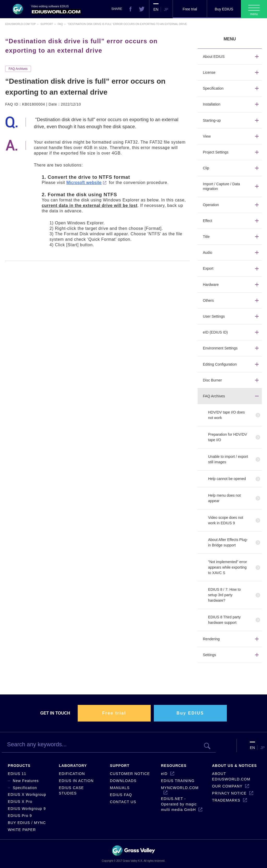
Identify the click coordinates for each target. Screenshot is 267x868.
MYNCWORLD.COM (180, 788)
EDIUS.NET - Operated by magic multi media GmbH (179, 804)
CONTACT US (123, 802)
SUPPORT (120, 766)
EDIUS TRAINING (178, 781)
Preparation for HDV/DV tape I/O (227, 437)
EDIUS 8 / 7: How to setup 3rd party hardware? (224, 595)
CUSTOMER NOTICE (130, 774)
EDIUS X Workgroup (27, 795)
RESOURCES (174, 766)
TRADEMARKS (226, 800)
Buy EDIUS (224, 9)
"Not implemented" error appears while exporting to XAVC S (227, 567)
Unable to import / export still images (228, 459)
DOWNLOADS (123, 781)
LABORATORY (73, 766)
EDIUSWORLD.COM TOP (20, 24)
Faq (60, 24)
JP (166, 9)
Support (47, 24)
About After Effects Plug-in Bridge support (228, 542)
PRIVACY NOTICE (229, 793)
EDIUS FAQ (121, 795)
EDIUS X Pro (20, 802)
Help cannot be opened (227, 479)
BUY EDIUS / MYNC (27, 823)
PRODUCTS (19, 766)
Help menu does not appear (224, 498)
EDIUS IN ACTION (76, 781)
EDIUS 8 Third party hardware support (224, 620)
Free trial (190, 9)
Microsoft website (84, 183)
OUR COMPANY (227, 786)
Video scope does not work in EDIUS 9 (226, 520)
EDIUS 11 (17, 774)
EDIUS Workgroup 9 (27, 809)
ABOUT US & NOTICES (234, 766)
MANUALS (120, 788)
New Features (26, 781)
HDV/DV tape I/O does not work (226, 415)
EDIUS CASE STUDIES (71, 790)
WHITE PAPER (22, 830)
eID (164, 774)
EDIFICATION (72, 774)
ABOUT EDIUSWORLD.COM (231, 776)
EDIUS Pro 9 (20, 816)
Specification (25, 788)
